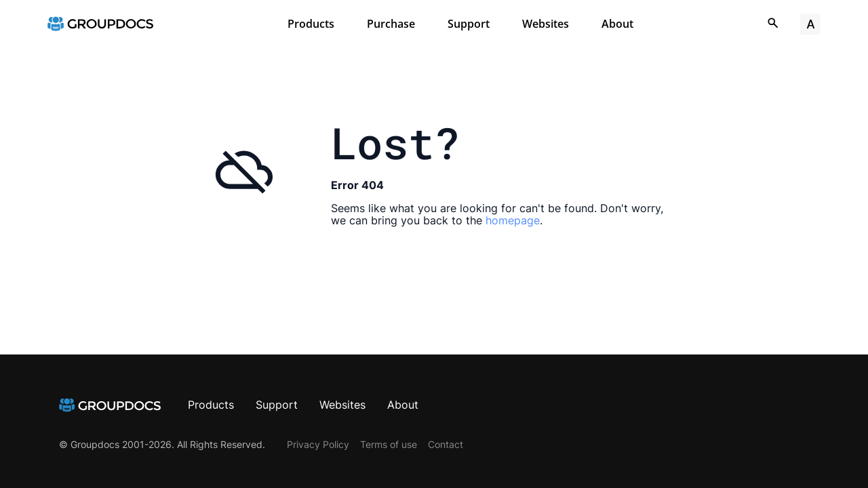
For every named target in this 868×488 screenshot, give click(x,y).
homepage (513, 220)
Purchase (391, 24)
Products (311, 24)
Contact (446, 444)
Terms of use (389, 444)
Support (469, 24)
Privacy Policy (318, 444)
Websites (546, 24)
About (617, 24)
